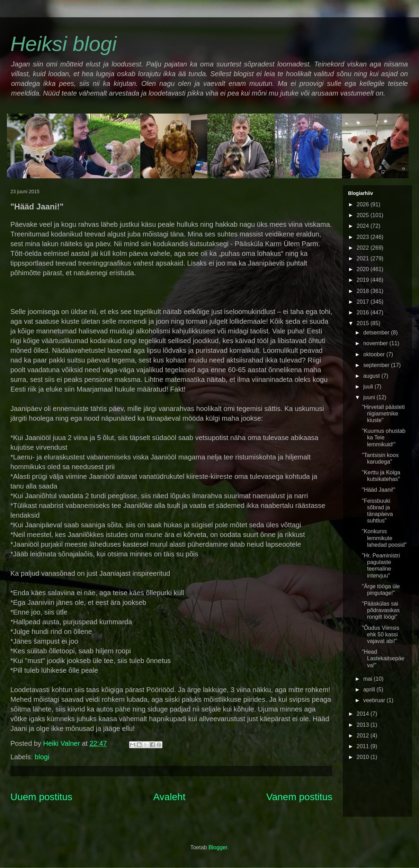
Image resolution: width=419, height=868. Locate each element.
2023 (364, 237)
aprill (370, 690)
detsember (377, 333)
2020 (364, 269)
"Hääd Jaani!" (379, 490)
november (376, 343)
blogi (42, 757)
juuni (370, 397)
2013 (364, 725)
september (377, 365)
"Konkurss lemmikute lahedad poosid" (384, 538)
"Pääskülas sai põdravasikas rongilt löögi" (381, 610)
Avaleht (170, 797)
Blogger (218, 847)
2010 (364, 757)
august (372, 376)
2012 (364, 736)
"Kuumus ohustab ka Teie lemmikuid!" (384, 437)
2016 (364, 312)
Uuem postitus (41, 797)
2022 (364, 248)
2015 (364, 323)
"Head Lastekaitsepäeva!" (383, 658)
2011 (364, 746)
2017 (364, 302)
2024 (364, 226)
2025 (364, 215)
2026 (364, 204)
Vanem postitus (299, 797)
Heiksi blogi (64, 44)
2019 (364, 280)
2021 (364, 258)
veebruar (375, 700)
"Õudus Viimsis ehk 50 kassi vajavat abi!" (381, 634)
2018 (364, 291)
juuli (369, 387)
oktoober (375, 354)
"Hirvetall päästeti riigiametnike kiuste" (383, 414)
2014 (364, 714)
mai (368, 679)
